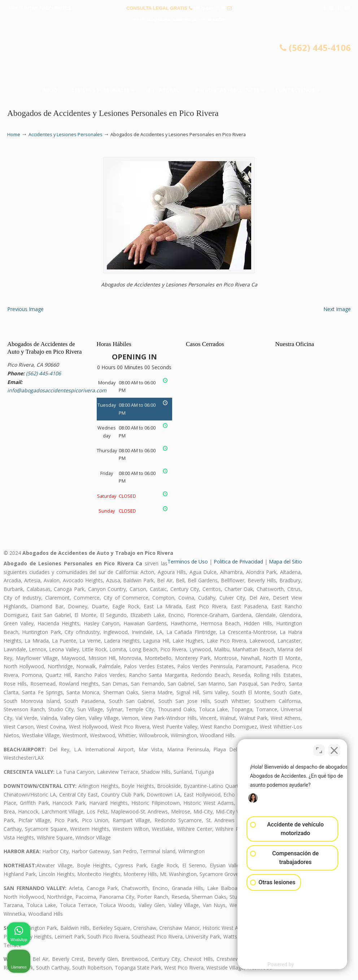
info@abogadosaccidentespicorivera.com (179, 19)
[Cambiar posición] (319, 749)
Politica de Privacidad (238, 562)
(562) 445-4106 (209, 8)
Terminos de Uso (188, 562)
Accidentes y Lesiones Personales (66, 135)
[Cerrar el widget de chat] (334, 749)
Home (14, 135)
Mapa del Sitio (285, 562)
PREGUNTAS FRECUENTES (40, 8)
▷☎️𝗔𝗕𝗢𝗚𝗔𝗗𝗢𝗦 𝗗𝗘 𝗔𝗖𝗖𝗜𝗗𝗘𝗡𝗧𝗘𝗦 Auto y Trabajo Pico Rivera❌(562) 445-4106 (179, 56)
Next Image (337, 309)
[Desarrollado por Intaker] (296, 965)
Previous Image (25, 309)
